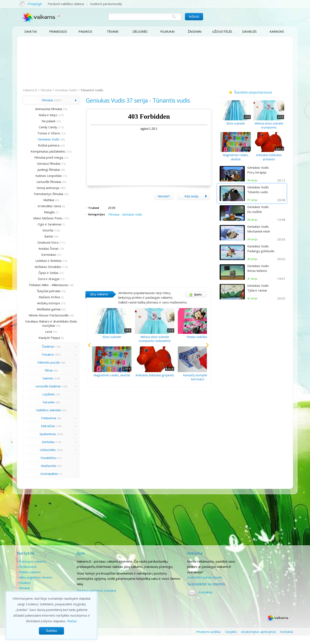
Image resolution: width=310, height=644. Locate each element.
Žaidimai (195, 31)
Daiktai (31, 31)
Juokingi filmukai (43, 170)
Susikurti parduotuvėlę (106, 4)
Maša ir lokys (42, 115)
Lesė (43, 340)
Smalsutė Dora (42, 242)
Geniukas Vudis (66, 90)
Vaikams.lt (30, 90)
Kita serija (196, 203)
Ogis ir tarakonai (44, 224)
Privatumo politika (208, 640)
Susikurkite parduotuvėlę (200, 585)
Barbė (43, 236)
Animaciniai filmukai (43, 109)
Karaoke (277, 31)
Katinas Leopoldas (43, 176)
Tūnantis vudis (92, 90)
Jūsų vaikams (87, 301)
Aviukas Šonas (43, 248)
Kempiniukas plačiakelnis (42, 151)
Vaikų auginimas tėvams (35, 585)
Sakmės (42, 387)
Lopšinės (43, 402)
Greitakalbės (44, 482)
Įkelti (194, 301)
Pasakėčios (43, 466)
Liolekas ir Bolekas (43, 261)
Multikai (43, 200)
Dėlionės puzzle (43, 371)
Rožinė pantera (43, 145)
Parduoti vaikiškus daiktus (66, 4)
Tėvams (113, 31)
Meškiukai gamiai (43, 313)
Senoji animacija (42, 188)
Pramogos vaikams (32, 569)
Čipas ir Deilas (43, 273)
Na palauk (43, 121)
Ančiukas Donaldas (42, 267)
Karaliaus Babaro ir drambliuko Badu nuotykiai (43, 332)
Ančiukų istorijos (43, 307)
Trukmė (82, 215)
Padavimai (43, 426)
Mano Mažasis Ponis (42, 218)
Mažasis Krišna (44, 301)
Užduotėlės (222, 31)
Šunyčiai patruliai (43, 295)
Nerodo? (164, 203)
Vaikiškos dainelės (43, 418)
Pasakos (85, 31)
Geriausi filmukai (43, 163)
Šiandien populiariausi (252, 92)
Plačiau (72, 621)
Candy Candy (42, 127)
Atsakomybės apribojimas (259, 640)
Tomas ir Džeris (43, 133)
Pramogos (58, 31)
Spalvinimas (42, 442)
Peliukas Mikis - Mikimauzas (45, 285)
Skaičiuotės (43, 474)
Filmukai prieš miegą (43, 157)
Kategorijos (84, 221)
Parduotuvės (28, 575)
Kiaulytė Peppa (44, 346)
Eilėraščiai (42, 434)
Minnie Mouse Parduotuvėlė (45, 319)
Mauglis (44, 212)
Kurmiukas (43, 255)
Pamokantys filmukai (43, 194)
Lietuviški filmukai (43, 182)
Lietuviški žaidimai (42, 395)
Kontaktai (256, 569)
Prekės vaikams (30, 580)
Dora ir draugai (43, 279)
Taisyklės (231, 640)
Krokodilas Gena (44, 206)
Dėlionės (140, 31)
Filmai (43, 379)
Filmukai (167, 31)
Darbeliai (42, 450)
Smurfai (42, 230)
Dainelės (249, 31)
